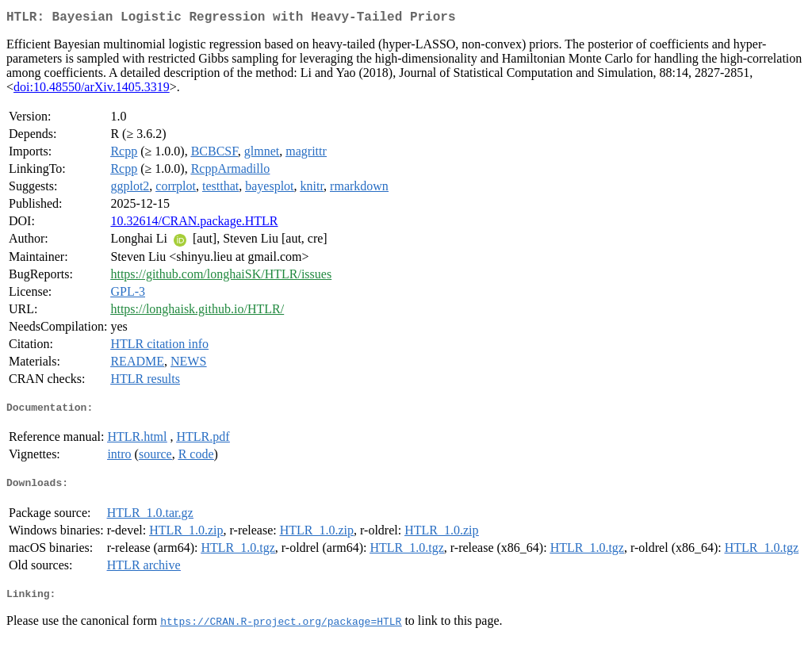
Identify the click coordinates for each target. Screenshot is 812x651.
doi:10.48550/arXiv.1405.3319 (92, 90)
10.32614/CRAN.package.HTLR (194, 224)
